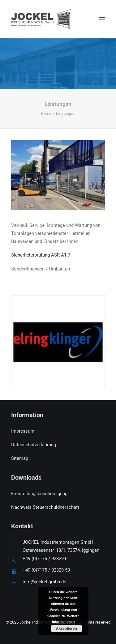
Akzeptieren (67, 629)
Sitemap (20, 458)
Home (46, 113)
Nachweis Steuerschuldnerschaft (45, 507)
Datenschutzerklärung (34, 445)
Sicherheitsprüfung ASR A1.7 (41, 255)
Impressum (23, 431)
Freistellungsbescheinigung (39, 494)
